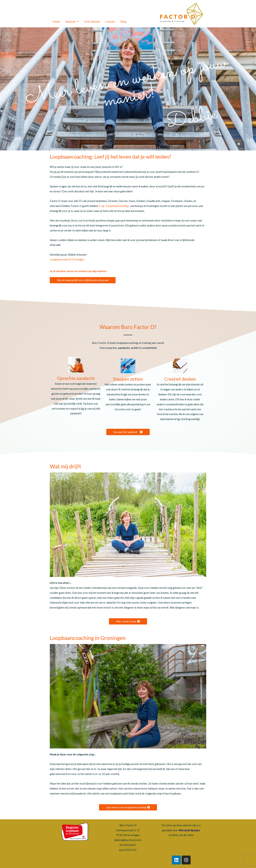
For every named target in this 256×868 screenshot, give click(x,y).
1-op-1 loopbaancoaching (114, 206)
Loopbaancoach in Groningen (67, 259)
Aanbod (72, 21)
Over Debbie (92, 21)
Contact (110, 21)
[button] (83, 280)
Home (56, 21)
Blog (123, 21)
